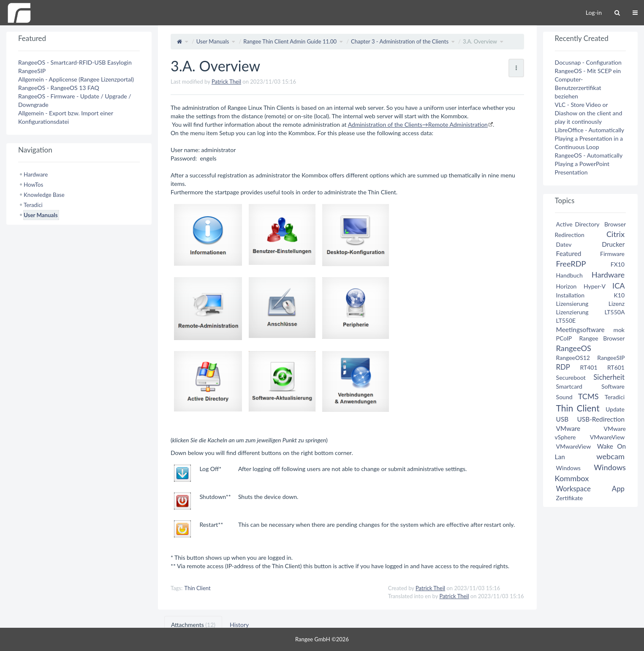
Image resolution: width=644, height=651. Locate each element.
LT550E (566, 320)
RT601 (616, 367)
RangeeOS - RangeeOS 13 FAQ (59, 88)
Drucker (613, 244)
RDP (563, 367)
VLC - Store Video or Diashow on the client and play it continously (589, 113)
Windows (568, 468)
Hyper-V (595, 286)
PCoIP (564, 338)
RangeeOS (574, 348)
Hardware (608, 275)
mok (619, 330)
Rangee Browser (602, 338)
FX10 (618, 264)
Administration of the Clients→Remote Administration (418, 124)
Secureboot (571, 377)
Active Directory (578, 224)
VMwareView (607, 437)
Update (615, 409)
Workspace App (590, 489)
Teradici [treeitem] (33, 205)
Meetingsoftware (580, 330)
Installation (571, 295)
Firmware (612, 254)
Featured (569, 253)
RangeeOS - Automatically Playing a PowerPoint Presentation (589, 164)
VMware (568, 428)
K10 (619, 295)
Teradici (615, 397)
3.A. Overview (480, 41)
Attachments (193, 625)
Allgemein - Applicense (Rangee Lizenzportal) (76, 79)
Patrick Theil (226, 82)
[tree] (79, 195)
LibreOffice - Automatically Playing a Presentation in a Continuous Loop (590, 138)
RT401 (589, 367)
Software (613, 386)
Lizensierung (572, 304)
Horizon (567, 286)
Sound (564, 397)
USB (562, 419)
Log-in (594, 12)
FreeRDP (571, 264)
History (239, 625)
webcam (610, 456)
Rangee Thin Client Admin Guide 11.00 (290, 41)
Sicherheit (609, 377)
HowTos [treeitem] (33, 185)
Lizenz (617, 304)
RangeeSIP (32, 71)
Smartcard (569, 386)
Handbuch (569, 275)
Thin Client (198, 588)
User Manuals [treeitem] (41, 215)
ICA (618, 286)
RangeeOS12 (573, 358)
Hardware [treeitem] (36, 174)
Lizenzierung (572, 312)
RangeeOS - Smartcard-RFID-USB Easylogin (75, 62)
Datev (564, 244)
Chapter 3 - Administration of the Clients (400, 41)
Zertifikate (570, 498)
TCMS (588, 396)
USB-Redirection (601, 419)
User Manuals (213, 41)
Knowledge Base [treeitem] (44, 195)
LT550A (614, 312)
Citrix (615, 234)
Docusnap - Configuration (588, 62)
